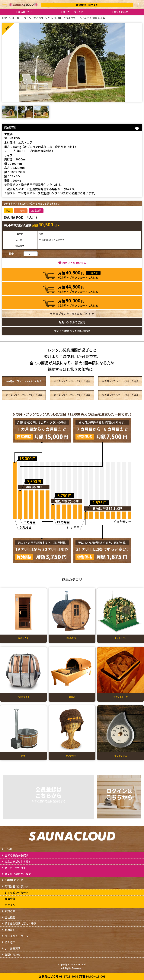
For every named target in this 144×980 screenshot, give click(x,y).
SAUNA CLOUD (14, 880)
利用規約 (10, 930)
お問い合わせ (13, 954)
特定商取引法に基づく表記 (21, 923)
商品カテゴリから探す (18, 861)
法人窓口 (10, 942)
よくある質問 (13, 948)
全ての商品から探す (17, 855)
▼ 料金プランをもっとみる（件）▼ (72, 314)
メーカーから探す (15, 868)
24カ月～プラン (120, 381)
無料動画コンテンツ (17, 886)
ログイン (10, 905)
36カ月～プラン (24, 395)
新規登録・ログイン (87, 5)
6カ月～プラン (24, 381)
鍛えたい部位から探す (18, 874)
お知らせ (10, 911)
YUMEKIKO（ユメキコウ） (53, 240)
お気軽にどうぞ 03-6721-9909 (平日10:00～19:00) (72, 976)
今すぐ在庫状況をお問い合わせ (72, 331)
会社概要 (10, 917)
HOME (9, 849)
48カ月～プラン (72, 395)
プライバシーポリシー (18, 936)
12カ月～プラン (72, 381)
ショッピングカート (17, 892)
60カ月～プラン (120, 395)
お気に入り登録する (74, 263)
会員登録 (10, 899)
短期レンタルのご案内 (72, 322)
